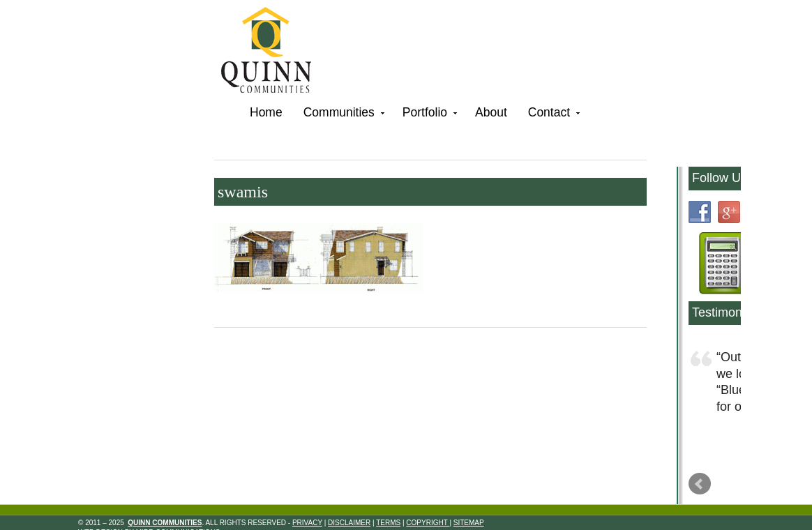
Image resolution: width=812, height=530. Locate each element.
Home (266, 112)
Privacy (307, 523)
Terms (388, 523)
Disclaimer (349, 523)
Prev (700, 484)
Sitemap (469, 523)
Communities (343, 115)
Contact (552, 115)
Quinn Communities (276, 52)
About (491, 112)
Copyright (428, 523)
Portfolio (428, 115)
